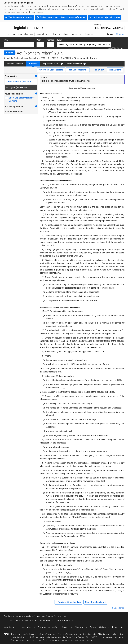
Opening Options (14, 107)
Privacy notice (81, 627)
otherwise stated (90, 634)
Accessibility (54, 627)
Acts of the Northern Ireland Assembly (21, 58)
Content (33, 64)
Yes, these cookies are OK (20, 17)
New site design (11, 627)
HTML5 (12, 620)
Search (10, 53)
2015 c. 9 (45, 58)
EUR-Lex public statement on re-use (76, 640)
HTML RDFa (59, 620)
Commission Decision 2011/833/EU (82, 637)
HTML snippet (22, 620)
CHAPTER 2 (66, 58)
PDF (32, 620)
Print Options (115, 70)
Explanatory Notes (51, 64)
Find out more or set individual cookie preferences (63, 17)
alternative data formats (50, 616)
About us (31, 627)
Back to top (119, 608)
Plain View (99, 70)
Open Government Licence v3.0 (54, 634)
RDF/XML (70, 620)
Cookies (94, 627)
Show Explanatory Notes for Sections (22, 99)
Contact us (67, 627)
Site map (42, 627)
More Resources (75, 64)
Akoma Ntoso (47, 620)
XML (37, 620)
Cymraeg (120, 34)
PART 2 (55, 58)
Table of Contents (15, 64)
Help (23, 627)
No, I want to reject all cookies (106, 17)
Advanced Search (116, 48)
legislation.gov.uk (23, 27)
